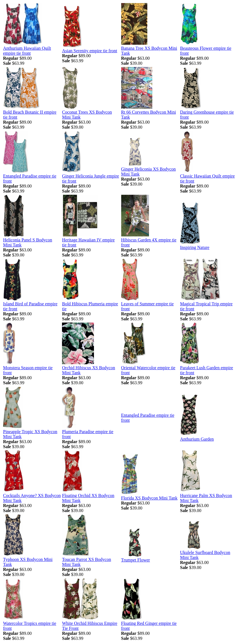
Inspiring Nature (195, 247)
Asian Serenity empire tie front (90, 51)
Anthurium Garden (197, 439)
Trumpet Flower (136, 560)
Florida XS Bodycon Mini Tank (149, 498)
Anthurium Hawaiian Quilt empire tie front (27, 51)
